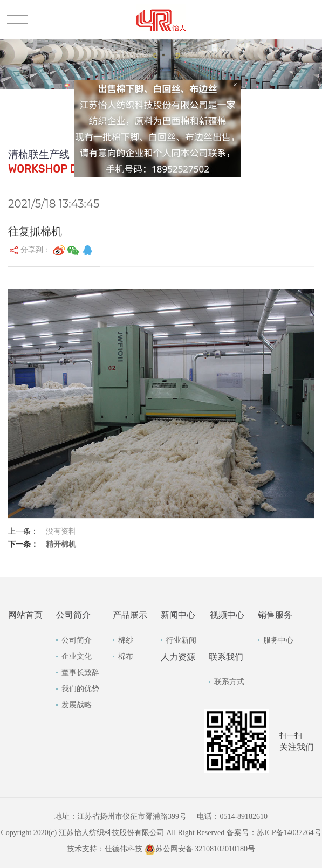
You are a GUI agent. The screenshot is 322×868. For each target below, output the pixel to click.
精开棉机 (61, 544)
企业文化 (77, 656)
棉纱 (126, 640)
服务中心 (278, 640)
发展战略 (77, 705)
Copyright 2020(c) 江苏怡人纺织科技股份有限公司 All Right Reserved (113, 833)
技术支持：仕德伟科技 (105, 849)
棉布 (126, 656)
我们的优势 (80, 689)
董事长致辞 (80, 673)
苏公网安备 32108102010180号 (200, 849)
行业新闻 (181, 640)
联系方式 (229, 682)
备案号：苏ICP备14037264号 (274, 833)
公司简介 (77, 640)
